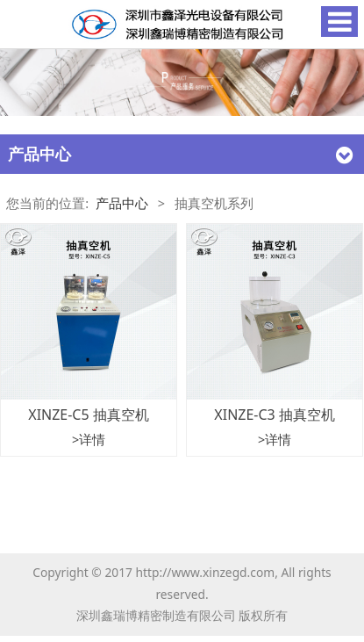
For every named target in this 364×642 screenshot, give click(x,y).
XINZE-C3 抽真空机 (274, 415)
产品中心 (122, 203)
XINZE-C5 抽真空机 (88, 415)
